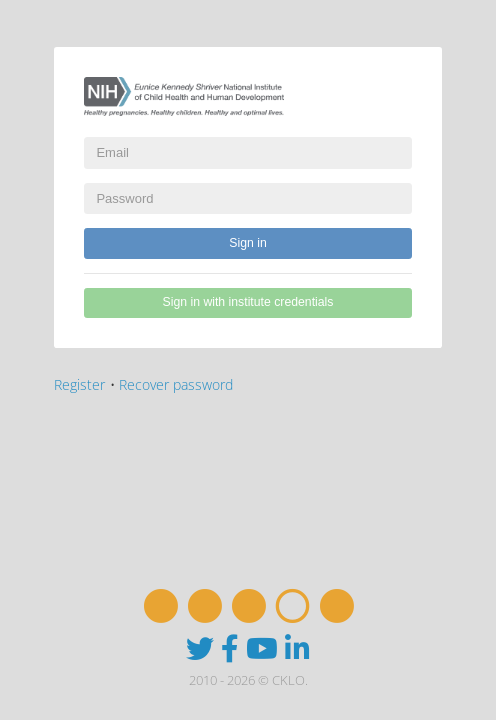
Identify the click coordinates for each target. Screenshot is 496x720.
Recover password (176, 384)
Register (79, 384)
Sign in (247, 243)
